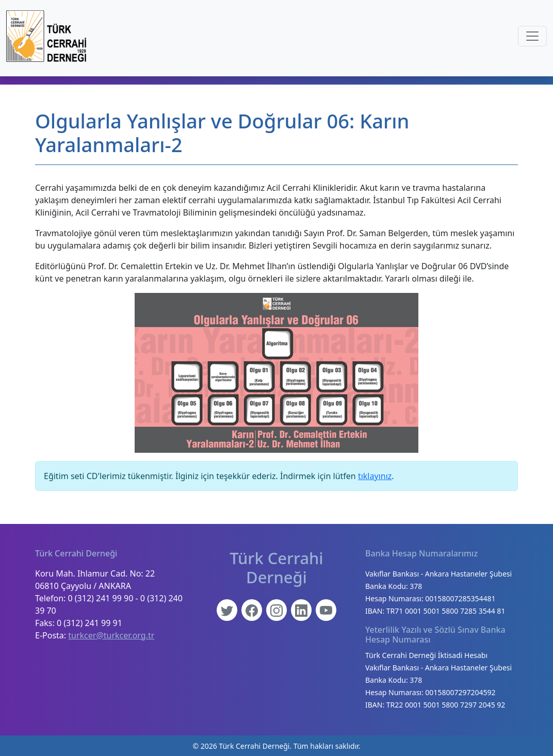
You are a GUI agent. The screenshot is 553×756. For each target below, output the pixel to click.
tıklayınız (375, 476)
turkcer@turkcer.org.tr (111, 635)
